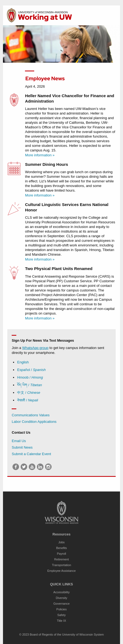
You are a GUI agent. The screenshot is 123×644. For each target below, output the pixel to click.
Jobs (61, 542)
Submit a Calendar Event (31, 454)
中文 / (29, 393)
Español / (31, 370)
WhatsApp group (35, 348)
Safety (61, 615)
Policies (62, 609)
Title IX (62, 621)
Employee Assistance (61, 571)
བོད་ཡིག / (29, 385)
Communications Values (31, 415)
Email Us (19, 441)
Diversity (61, 598)
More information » (40, 155)
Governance (62, 604)
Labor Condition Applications (34, 422)
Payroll (62, 554)
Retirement (62, 559)
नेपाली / (28, 400)
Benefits (62, 548)
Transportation (61, 565)
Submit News (22, 447)
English (23, 362)
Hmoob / (30, 377)
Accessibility (62, 592)
